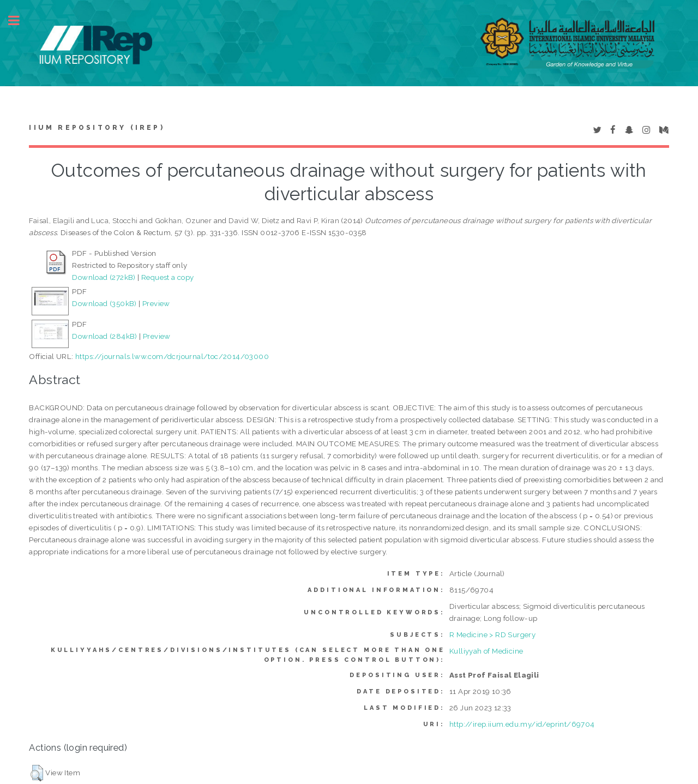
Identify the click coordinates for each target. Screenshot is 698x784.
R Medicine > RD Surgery (492, 635)
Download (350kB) (104, 303)
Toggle (20, 20)
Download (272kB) (104, 277)
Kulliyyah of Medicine (486, 651)
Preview (156, 303)
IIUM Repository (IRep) (97, 128)
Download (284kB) (104, 336)
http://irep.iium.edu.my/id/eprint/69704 (522, 724)
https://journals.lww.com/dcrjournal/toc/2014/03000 (172, 356)
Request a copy (168, 277)
